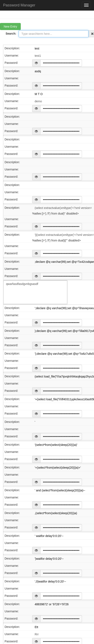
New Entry (10, 27)
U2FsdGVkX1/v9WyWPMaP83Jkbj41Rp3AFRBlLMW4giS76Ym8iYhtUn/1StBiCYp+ (35, 292)
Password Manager (19, 5)
